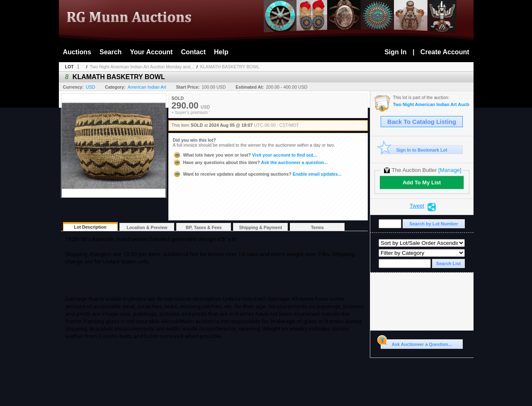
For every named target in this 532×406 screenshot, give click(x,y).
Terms (317, 227)
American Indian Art (147, 87)
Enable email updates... (257, 174)
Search (111, 52)
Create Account (445, 52)
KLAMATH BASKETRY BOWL (230, 67)
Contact (193, 52)
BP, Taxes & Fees (204, 227)
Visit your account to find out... (245, 155)
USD (91, 87)
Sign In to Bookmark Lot (414, 150)
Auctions (77, 52)
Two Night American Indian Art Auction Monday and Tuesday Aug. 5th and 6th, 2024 (431, 105)
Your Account (151, 52)
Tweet (417, 206)
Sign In (395, 52)
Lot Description (90, 227)
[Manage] (450, 170)
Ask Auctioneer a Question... (416, 343)
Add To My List (422, 182)
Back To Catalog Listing (422, 122)
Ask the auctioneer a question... (250, 162)
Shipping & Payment (261, 227)
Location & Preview (147, 227)
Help (221, 52)
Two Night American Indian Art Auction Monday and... (142, 67)
